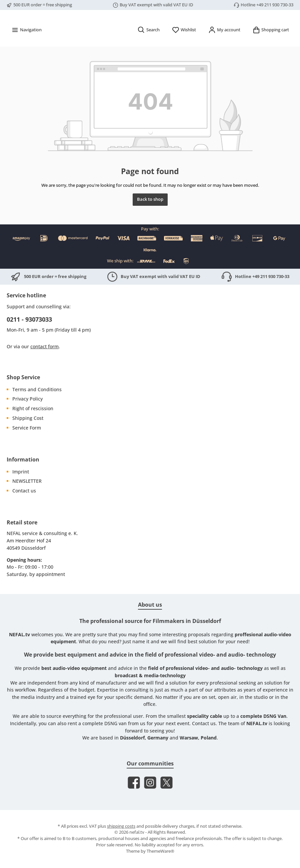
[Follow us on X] (166, 783)
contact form (44, 347)
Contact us (24, 491)
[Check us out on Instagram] (150, 783)
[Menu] (26, 49)
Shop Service (23, 377)
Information (23, 459)
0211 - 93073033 (29, 319)
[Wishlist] (184, 49)
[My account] (224, 49)
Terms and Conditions (37, 389)
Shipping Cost (28, 418)
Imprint (21, 472)
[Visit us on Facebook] (134, 783)
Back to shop (150, 218)
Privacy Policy (27, 399)
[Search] (148, 49)
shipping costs (121, 826)
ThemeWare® (160, 852)
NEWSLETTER (27, 481)
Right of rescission (33, 409)
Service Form (27, 428)
